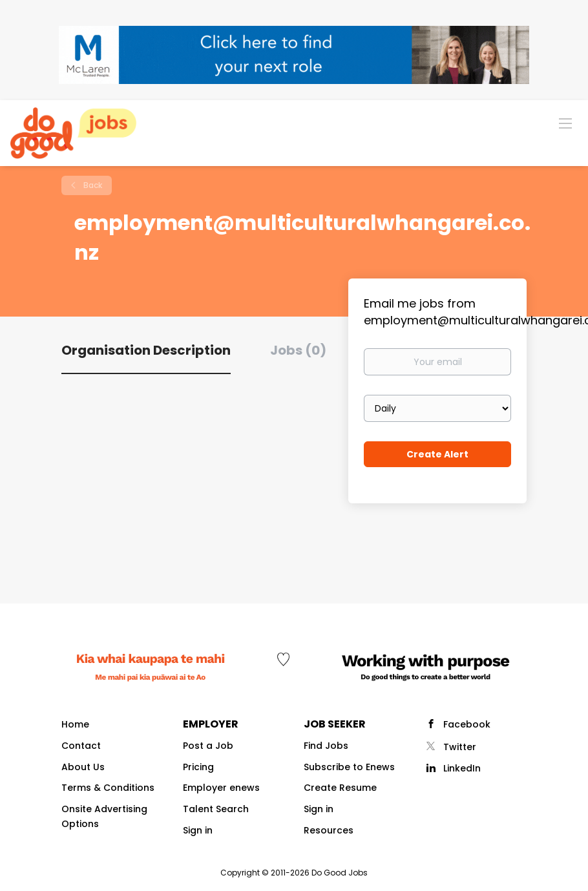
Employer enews (221, 788)
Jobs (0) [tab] (298, 350)
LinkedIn (462, 768)
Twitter (460, 747)
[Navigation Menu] (565, 123)
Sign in (198, 830)
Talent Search (216, 809)
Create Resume (340, 788)
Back (92, 185)
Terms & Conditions (108, 788)
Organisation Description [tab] (146, 350)
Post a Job (208, 746)
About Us (83, 767)
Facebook (467, 724)
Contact (81, 746)
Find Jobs (326, 746)
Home (75, 724)
